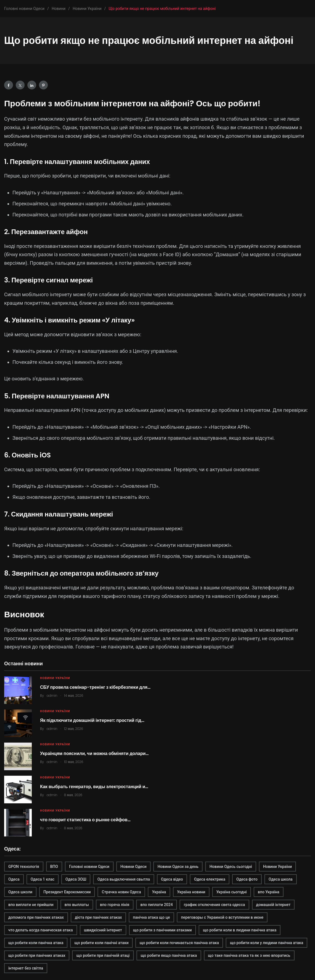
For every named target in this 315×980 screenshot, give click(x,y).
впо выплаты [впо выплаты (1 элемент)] (77, 905)
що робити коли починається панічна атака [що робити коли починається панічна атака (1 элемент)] (179, 943)
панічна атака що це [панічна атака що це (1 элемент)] (151, 917)
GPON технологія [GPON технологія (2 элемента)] (24, 867)
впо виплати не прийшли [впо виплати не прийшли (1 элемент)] (31, 905)
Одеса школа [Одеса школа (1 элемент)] (281, 879)
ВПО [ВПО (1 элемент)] (54, 867)
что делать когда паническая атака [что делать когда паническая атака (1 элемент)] (41, 930)
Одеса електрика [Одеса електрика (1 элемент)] (210, 879)
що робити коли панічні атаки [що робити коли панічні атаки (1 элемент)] (101, 943)
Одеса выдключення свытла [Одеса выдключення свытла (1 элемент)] (124, 879)
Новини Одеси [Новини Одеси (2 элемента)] (133, 867)
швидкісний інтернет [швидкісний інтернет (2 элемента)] (103, 930)
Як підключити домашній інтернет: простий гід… (92, 720)
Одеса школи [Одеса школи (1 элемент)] (20, 892)
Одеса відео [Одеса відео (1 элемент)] (172, 879)
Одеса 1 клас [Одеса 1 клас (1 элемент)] (43, 879)
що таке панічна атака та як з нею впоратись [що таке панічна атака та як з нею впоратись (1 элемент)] (249, 955)
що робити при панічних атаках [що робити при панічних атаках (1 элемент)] (37, 955)
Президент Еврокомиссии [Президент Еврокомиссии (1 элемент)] (67, 892)
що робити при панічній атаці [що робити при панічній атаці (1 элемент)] (103, 955)
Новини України (55, 678)
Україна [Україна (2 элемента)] (159, 892)
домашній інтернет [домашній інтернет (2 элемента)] (273, 905)
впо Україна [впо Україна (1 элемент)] (269, 892)
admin (52, 696)
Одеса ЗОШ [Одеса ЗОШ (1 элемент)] (76, 879)
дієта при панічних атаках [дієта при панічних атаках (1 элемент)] (98, 917)
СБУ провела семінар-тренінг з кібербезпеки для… (95, 687)
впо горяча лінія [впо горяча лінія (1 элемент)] (115, 905)
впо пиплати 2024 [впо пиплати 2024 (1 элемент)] (157, 905)
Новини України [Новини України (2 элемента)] (277, 867)
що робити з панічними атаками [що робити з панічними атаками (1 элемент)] (163, 930)
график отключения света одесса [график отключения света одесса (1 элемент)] (214, 905)
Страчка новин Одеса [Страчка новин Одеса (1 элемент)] (121, 892)
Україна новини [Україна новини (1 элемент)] (191, 892)
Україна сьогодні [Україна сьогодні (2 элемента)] (232, 892)
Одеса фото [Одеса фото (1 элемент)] (247, 879)
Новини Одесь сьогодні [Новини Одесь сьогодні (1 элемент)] (231, 867)
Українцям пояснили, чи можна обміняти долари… (94, 753)
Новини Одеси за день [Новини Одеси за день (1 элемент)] (178, 867)
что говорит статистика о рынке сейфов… (85, 820)
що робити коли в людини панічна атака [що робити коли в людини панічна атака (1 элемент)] (240, 930)
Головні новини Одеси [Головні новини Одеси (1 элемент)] (89, 867)
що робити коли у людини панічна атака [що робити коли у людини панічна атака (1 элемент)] (267, 943)
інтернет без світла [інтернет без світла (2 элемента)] (26, 968)
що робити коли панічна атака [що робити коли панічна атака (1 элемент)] (36, 943)
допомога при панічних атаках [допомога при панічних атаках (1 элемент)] (36, 917)
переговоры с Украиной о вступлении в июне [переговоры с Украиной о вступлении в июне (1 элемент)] (222, 917)
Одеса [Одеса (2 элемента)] (14, 879)
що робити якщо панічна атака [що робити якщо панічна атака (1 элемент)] (169, 955)
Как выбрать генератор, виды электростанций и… (94, 787)
